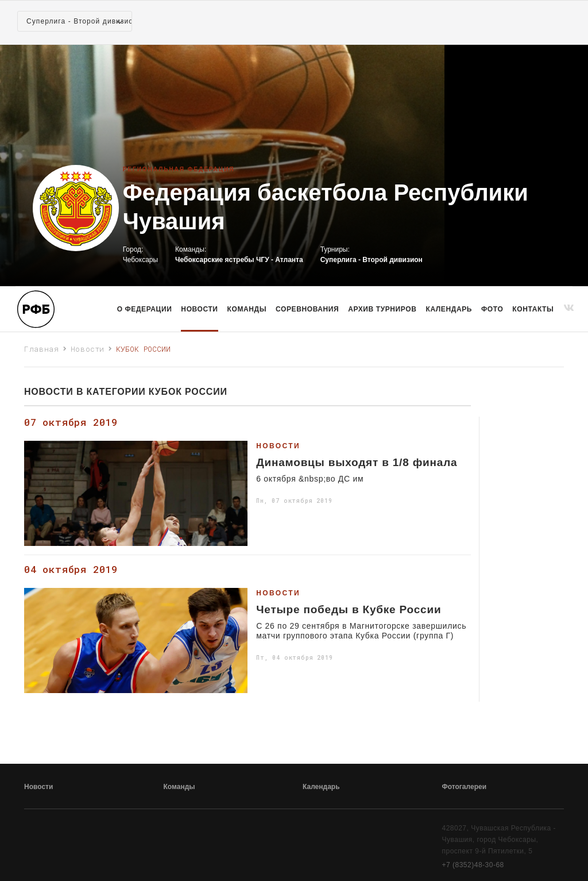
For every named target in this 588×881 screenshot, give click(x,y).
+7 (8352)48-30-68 (473, 865)
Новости (199, 309)
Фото (492, 309)
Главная (42, 349)
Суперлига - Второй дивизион (372, 260)
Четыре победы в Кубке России (349, 610)
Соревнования (307, 309)
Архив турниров (382, 309)
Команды (179, 787)
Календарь (449, 309)
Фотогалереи (465, 787)
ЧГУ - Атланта (280, 260)
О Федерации (145, 309)
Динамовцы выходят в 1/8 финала (357, 463)
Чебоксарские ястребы (214, 260)
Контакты (533, 309)
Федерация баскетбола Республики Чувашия (326, 207)
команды (247, 309)
